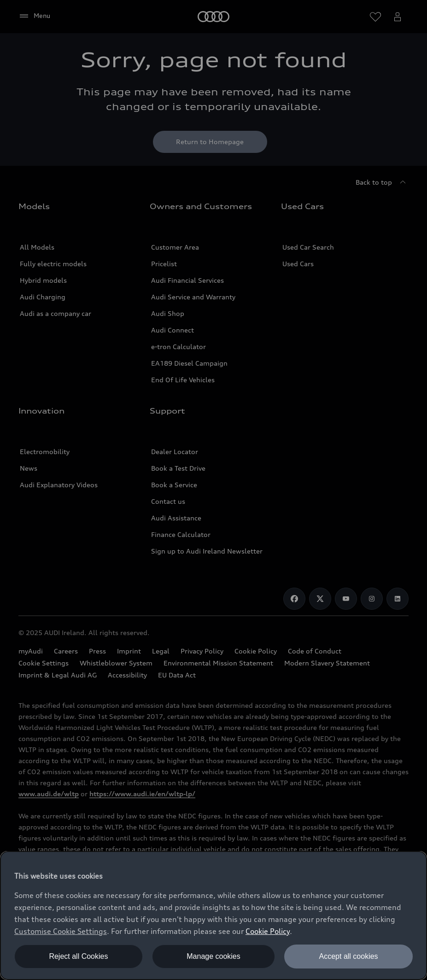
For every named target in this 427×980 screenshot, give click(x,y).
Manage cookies (213, 956)
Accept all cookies (349, 956)
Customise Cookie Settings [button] (61, 931)
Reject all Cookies (78, 956)
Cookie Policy (268, 931)
